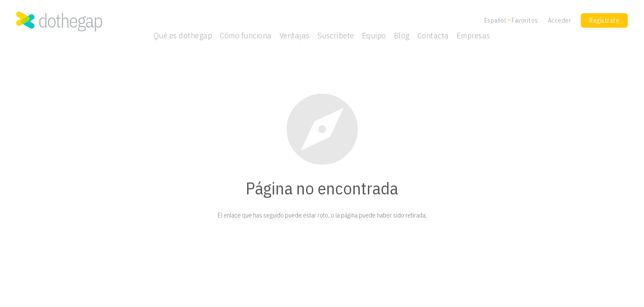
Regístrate (604, 20)
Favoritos (525, 20)
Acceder (560, 20)
